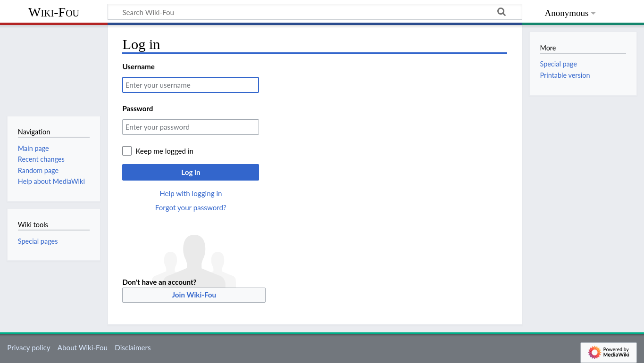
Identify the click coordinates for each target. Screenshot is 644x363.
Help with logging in (191, 193)
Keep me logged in (164, 151)
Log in (191, 172)
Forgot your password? (191, 207)
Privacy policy (29, 347)
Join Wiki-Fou (194, 295)
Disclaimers (133, 347)
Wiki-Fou (54, 12)
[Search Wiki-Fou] (315, 12)
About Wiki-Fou (83, 347)
